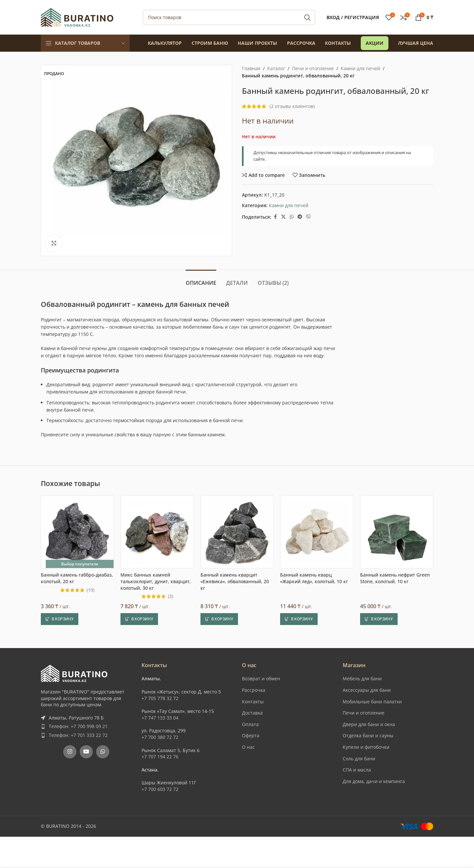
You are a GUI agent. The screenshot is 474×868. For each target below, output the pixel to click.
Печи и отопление (313, 68)
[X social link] (283, 217)
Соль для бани (359, 759)
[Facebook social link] (275, 217)
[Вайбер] (308, 217)
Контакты (253, 702)
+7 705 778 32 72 (160, 698)
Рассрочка (254, 690)
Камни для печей (360, 68)
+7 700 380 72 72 (160, 737)
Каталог (276, 68)
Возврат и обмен (261, 678)
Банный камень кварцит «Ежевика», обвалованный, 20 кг (235, 581)
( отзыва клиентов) (292, 106)
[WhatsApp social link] (292, 217)
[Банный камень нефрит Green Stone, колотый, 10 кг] (397, 532)
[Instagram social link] (70, 752)
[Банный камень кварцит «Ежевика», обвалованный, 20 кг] (237, 532)
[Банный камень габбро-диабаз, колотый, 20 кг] (77, 532)
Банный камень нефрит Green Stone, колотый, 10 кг (395, 578)
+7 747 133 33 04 (160, 718)
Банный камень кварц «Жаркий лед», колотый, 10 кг (314, 578)
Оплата (250, 724)
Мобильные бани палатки (372, 702)
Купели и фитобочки (366, 747)
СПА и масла (357, 770)
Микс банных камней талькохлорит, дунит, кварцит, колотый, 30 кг (156, 581)
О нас (248, 747)
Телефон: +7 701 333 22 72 (78, 735)
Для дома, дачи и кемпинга (374, 781)
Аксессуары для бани (367, 690)
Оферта (251, 735)
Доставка (252, 713)
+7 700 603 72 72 (160, 789)
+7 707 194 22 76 (160, 757)
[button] (60, 619)
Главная (251, 68)
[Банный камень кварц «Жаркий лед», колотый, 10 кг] (317, 532)
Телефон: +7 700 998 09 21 (78, 726)
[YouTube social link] (86, 752)
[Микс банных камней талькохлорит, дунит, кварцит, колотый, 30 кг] (157, 532)
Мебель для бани (362, 678)
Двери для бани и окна (369, 724)
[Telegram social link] (300, 217)
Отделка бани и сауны (368, 735)
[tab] (201, 280)
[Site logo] (77, 17)
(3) (171, 596)
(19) (91, 590)
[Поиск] (229, 17)
